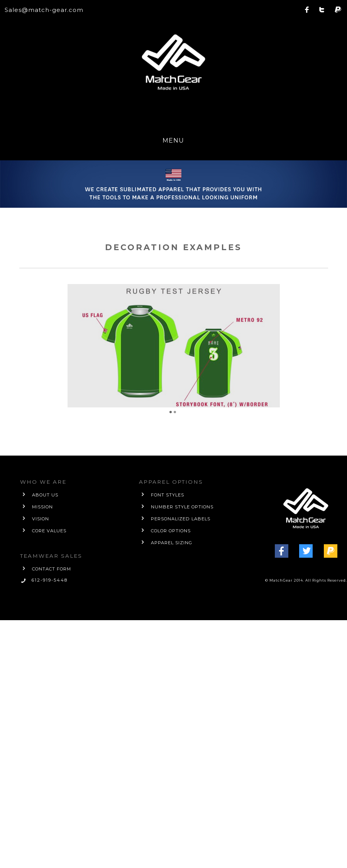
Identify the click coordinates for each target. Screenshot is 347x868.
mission (42, 507)
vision (41, 519)
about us (45, 495)
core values (49, 531)
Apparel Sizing (172, 543)
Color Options (171, 531)
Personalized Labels (181, 519)
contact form (52, 569)
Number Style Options (182, 507)
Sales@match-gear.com (44, 10)
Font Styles (168, 495)
